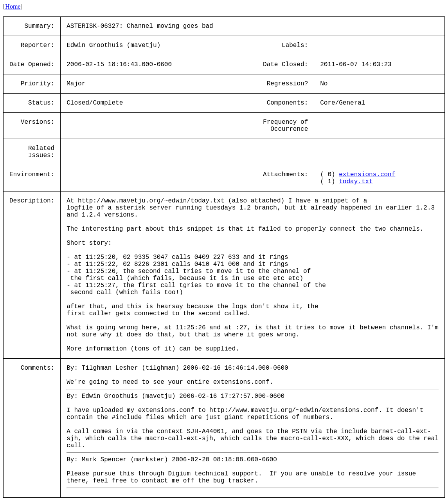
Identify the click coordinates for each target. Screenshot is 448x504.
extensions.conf (367, 175)
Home (13, 6)
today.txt (356, 182)
